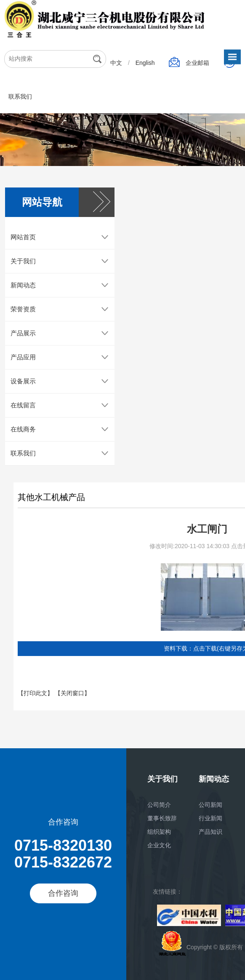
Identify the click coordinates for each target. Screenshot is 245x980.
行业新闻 (210, 818)
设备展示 (23, 386)
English (146, 63)
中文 (117, 63)
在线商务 (23, 434)
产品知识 (210, 832)
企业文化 (159, 845)
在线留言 (23, 410)
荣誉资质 (23, 314)
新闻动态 (23, 290)
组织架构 (159, 832)
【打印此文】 (36, 698)
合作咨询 (63, 893)
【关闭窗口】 (72, 698)
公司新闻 (210, 805)
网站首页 (23, 242)
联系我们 (20, 96)
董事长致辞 (162, 818)
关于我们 (23, 266)
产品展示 (23, 338)
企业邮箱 (198, 63)
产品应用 (23, 362)
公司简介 (159, 805)
